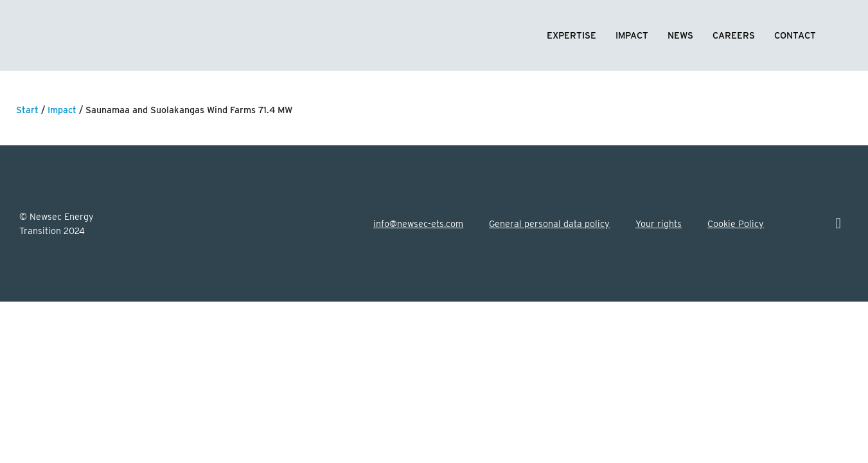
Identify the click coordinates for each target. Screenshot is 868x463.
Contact (795, 35)
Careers (734, 35)
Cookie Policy (736, 223)
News (680, 35)
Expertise (571, 35)
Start (27, 110)
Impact (632, 35)
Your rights (659, 223)
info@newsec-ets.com (418, 223)
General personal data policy (549, 223)
